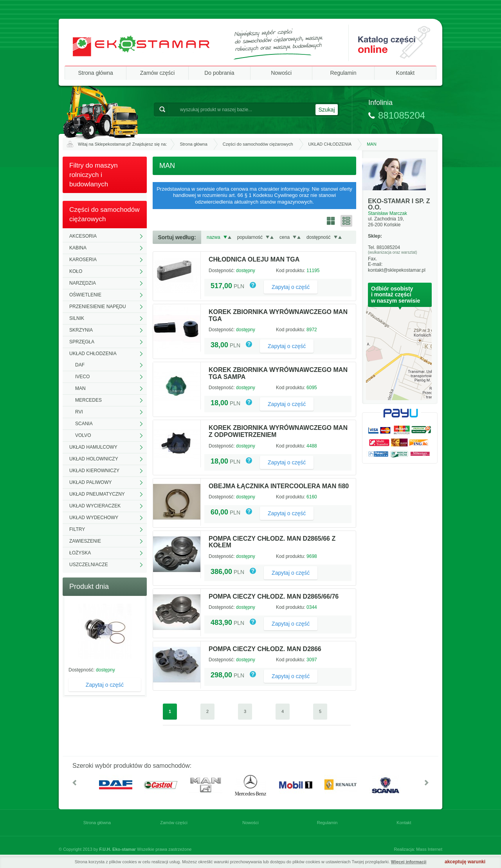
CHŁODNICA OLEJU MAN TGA (254, 259)
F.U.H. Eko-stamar (118, 849)
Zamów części (158, 73)
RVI (79, 412)
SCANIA (84, 424)
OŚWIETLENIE (85, 295)
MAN (80, 388)
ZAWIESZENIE (85, 541)
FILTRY (77, 529)
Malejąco (225, 237)
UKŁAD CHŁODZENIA (330, 144)
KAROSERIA (83, 260)
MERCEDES (88, 400)
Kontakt (405, 73)
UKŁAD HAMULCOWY (93, 447)
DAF (80, 365)
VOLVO (83, 435)
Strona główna (96, 73)
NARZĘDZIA (83, 283)
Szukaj (326, 110)
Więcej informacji (409, 862)
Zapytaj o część (105, 685)
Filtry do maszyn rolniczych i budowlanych (94, 175)
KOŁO (76, 271)
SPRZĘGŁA (82, 342)
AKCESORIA (83, 236)
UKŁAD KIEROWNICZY (94, 471)
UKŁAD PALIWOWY (90, 482)
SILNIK (77, 318)
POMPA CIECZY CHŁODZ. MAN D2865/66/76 (274, 596)
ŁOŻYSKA (80, 553)
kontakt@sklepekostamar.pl (397, 270)
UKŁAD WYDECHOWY (94, 518)
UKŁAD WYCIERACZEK (95, 506)
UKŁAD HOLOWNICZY (94, 459)
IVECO (82, 377)
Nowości (281, 73)
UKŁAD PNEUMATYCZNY (97, 494)
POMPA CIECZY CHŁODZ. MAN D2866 (265, 649)
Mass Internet (429, 849)
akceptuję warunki (465, 862)
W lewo (74, 783)
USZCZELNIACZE (89, 565)
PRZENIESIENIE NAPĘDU (98, 307)
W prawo (427, 783)
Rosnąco (230, 237)
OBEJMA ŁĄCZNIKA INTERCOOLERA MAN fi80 (279, 486)
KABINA (78, 248)
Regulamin (343, 73)
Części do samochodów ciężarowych (258, 144)
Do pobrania (219, 73)
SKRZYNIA (81, 330)
